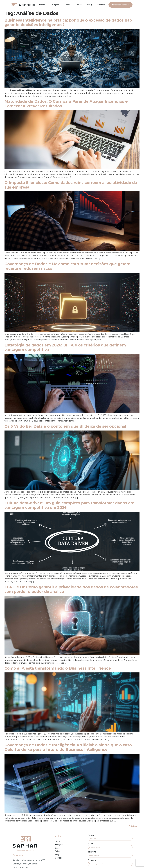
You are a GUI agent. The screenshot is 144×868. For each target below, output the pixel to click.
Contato (101, 5)
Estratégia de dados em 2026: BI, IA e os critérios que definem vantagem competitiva (65, 347)
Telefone (92, 852)
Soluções (55, 5)
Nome (91, 835)
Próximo (134, 826)
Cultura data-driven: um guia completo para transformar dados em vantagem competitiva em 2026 (69, 505)
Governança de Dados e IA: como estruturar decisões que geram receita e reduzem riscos (67, 266)
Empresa (92, 860)
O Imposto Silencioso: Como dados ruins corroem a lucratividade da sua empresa (71, 185)
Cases (68, 5)
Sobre (79, 5)
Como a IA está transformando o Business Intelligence (58, 668)
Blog (90, 5)
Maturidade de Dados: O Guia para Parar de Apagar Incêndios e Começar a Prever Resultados (66, 104)
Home (42, 5)
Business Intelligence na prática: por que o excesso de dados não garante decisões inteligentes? (68, 22)
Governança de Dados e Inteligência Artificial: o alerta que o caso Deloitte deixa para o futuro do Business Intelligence (68, 747)
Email (90, 844)
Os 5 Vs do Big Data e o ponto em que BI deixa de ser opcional (65, 426)
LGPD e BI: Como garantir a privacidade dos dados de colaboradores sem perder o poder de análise (71, 589)
